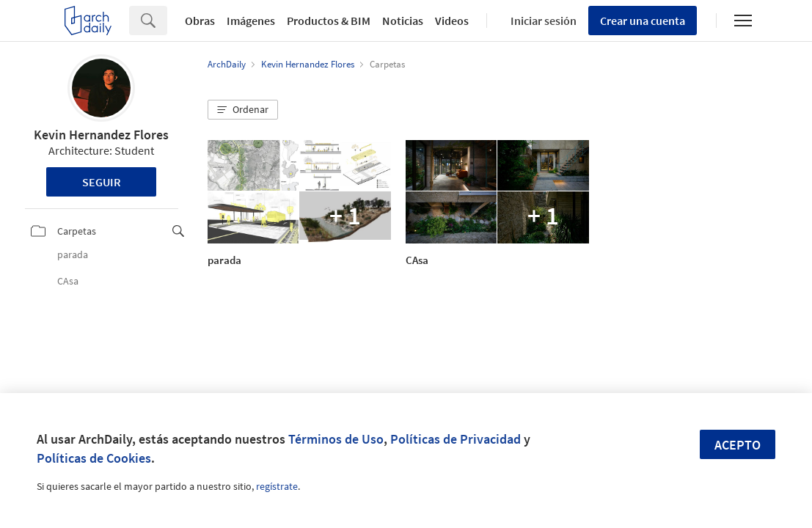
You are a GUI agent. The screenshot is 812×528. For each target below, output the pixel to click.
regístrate (277, 486)
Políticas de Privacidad (456, 439)
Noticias (403, 21)
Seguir (102, 182)
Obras (200, 21)
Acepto (738, 445)
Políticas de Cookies (94, 458)
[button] (243, 110)
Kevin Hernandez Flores (101, 135)
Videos (452, 21)
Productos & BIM (329, 21)
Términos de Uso (336, 439)
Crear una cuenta (643, 21)
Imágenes (251, 21)
